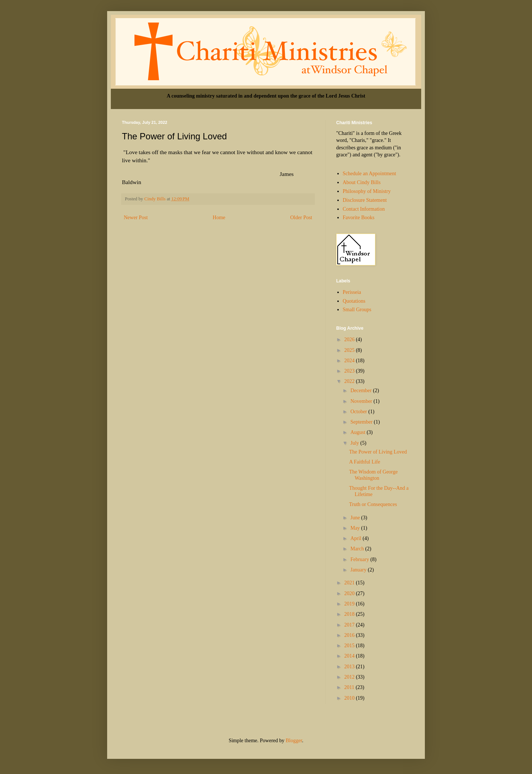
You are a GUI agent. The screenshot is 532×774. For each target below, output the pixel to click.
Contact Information (364, 209)
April (356, 538)
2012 (350, 677)
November (362, 401)
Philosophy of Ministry (367, 191)
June (356, 518)
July (355, 443)
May (356, 528)
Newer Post (136, 218)
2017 (350, 625)
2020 (350, 593)
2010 (350, 698)
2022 (350, 381)
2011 (350, 687)
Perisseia (352, 292)
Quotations (354, 301)
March (358, 549)
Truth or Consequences (373, 504)
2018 (350, 614)
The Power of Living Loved (378, 452)
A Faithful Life (365, 462)
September (362, 422)
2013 (350, 667)
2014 (350, 656)
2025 (350, 350)
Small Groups (357, 310)
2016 (350, 635)
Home (219, 218)
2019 (350, 604)
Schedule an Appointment (370, 174)
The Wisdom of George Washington (374, 475)
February (360, 559)
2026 (350, 340)
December (362, 391)
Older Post (301, 218)
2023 (350, 371)
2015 (350, 646)
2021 (350, 583)
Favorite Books (359, 218)
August (358, 432)
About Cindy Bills (362, 182)
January (359, 570)
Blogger (294, 741)
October (359, 412)
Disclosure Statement (365, 200)
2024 (350, 361)
